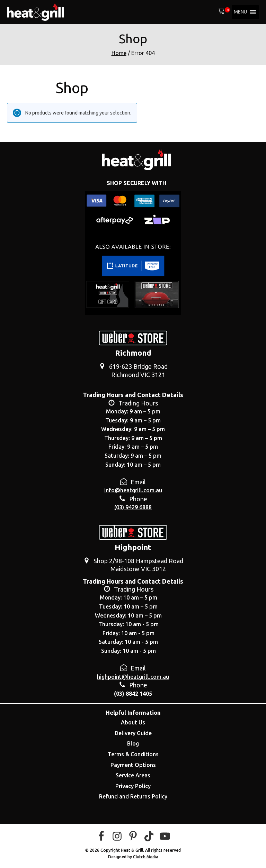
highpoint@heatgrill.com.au (133, 677)
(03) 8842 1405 (133, 694)
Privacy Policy (133, 786)
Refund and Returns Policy (133, 796)
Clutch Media (146, 857)
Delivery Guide (133, 733)
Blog (133, 743)
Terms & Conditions (133, 754)
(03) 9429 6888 (133, 507)
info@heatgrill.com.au (133, 490)
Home (119, 53)
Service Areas (133, 775)
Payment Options (133, 765)
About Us (133, 722)
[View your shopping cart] (221, 12)
